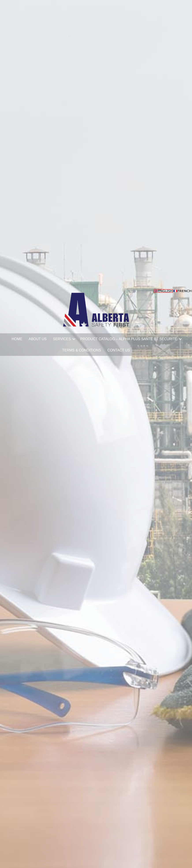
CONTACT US (119, 350)
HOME (17, 339)
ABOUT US (38, 339)
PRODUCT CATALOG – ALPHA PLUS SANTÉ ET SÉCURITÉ (129, 339)
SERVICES (62, 339)
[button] (74, 339)
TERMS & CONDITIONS (82, 350)
